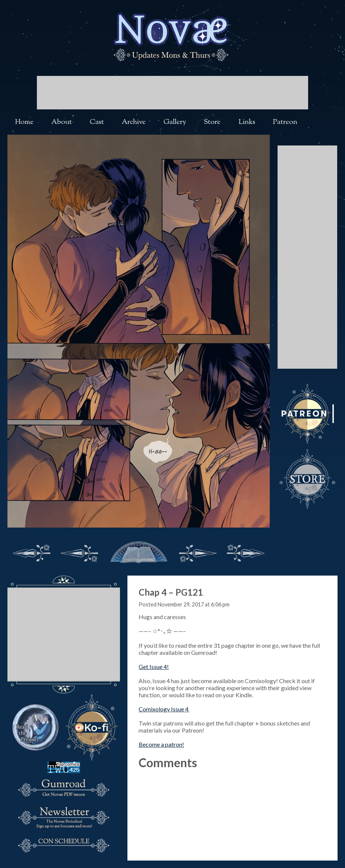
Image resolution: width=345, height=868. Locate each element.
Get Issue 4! (154, 667)
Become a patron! (161, 744)
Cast (97, 122)
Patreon (285, 122)
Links (247, 122)
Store (212, 122)
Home (24, 122)
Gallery (175, 122)
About (62, 122)
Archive (134, 122)
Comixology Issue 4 (164, 709)
